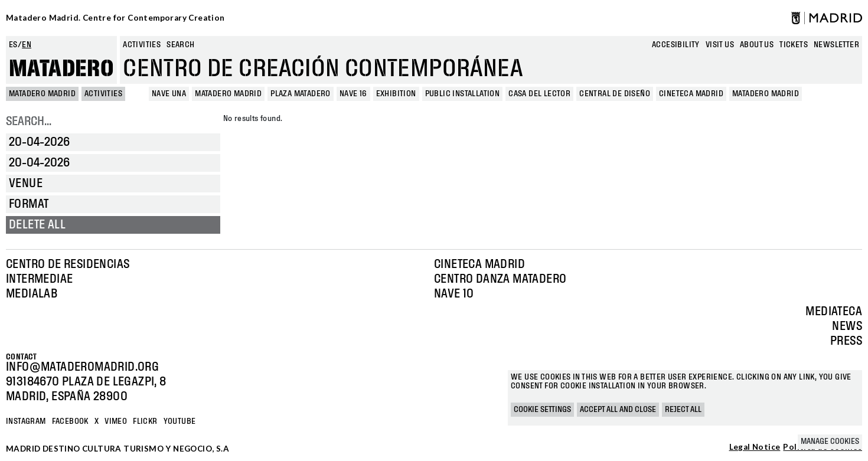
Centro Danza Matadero (500, 279)
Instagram (26, 421)
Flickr (145, 421)
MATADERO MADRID (42, 94)
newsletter (836, 45)
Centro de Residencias (68, 264)
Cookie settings (542, 410)
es (13, 45)
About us (757, 45)
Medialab (32, 294)
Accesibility (676, 45)
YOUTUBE (180, 421)
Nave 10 (454, 294)
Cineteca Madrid (479, 264)
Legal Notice (755, 447)
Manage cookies (830, 442)
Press (846, 341)
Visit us (720, 45)
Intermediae (39, 279)
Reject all (683, 410)
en (27, 45)
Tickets (794, 45)
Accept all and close (618, 410)
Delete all (37, 225)
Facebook (70, 421)
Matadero (61, 69)
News (847, 326)
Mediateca (834, 312)
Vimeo (116, 421)
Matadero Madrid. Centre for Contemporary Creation (115, 18)
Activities (142, 45)
